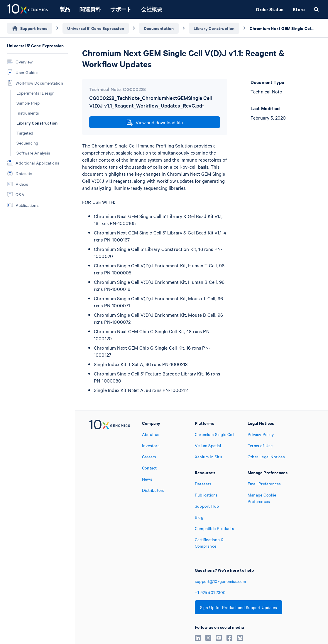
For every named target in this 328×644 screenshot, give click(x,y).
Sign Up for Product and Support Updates (239, 607)
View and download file (155, 123)
